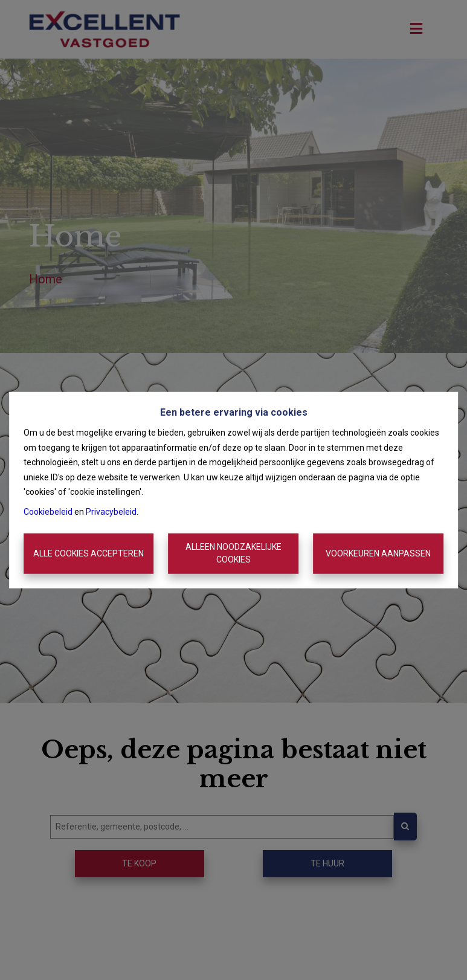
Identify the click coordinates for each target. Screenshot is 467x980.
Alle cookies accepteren (89, 553)
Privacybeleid (111, 511)
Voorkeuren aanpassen (378, 553)
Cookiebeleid (48, 511)
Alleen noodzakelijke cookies (234, 553)
